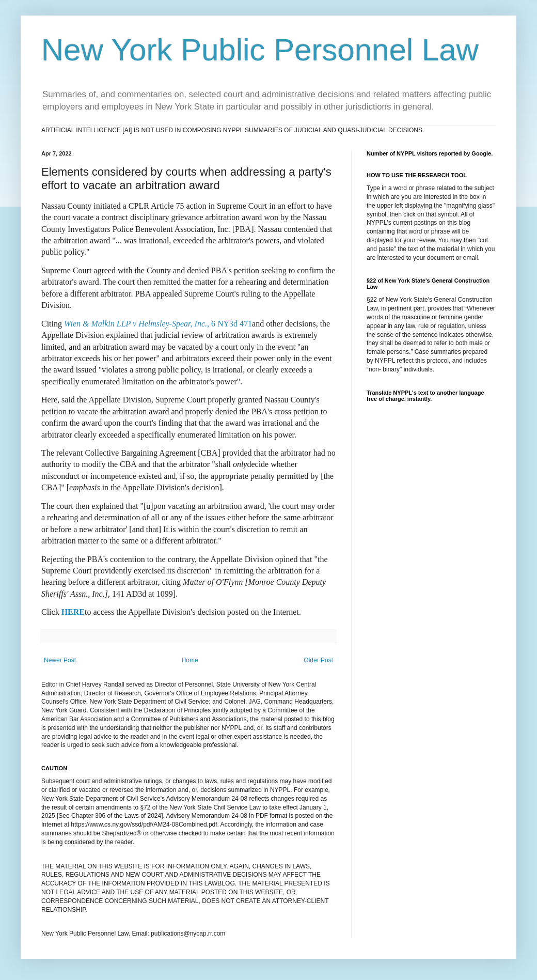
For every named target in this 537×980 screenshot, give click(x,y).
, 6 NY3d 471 (158, 324)
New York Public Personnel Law (260, 50)
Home (190, 660)
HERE (73, 612)
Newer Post (60, 660)
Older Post (318, 660)
